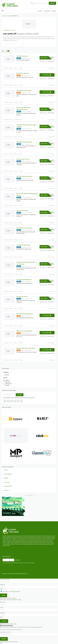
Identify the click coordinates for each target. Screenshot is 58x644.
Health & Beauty (8, 474)
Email (20, 68)
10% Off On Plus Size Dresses (25, 176)
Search (52, 3)
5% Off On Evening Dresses (24, 279)
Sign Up (14, 598)
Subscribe (20, 395)
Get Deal (47, 75)
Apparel (6, 470)
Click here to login (17, 600)
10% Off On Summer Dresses (24, 228)
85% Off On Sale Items (23, 73)
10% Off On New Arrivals (23, 245)
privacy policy (32, 398)
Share (15, 68)
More (19, 132)
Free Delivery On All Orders (24, 90)
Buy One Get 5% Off (22, 297)
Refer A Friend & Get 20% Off (24, 331)
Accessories (7, 482)
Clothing (6, 478)
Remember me (6, 592)
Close (1, 643)
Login (54, 11)
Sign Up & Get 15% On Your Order (26, 348)
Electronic (6, 490)
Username (3, 602)
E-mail (2, 608)
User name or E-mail (5, 632)
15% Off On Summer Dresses (24, 142)
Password (2, 585)
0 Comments (51, 68)
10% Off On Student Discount (25, 314)
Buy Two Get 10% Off (22, 211)
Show (1, 589)
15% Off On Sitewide (22, 56)
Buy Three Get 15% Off (23, 159)
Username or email (5, 579)
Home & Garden (8, 486)
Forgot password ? (15, 592)
